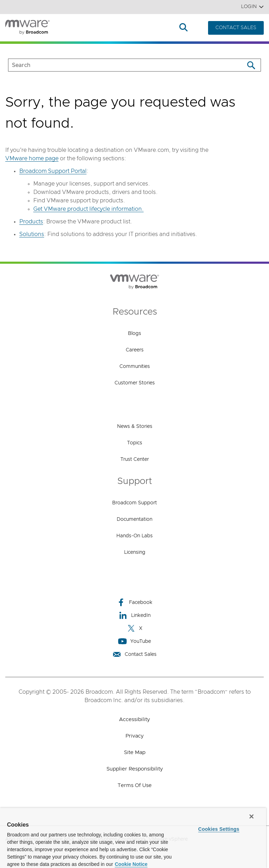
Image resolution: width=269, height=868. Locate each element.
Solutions (104, 28)
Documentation (134, 519)
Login (252, 7)
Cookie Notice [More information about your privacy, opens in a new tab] (131, 864)
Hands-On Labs (134, 536)
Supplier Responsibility (135, 769)
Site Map (135, 752)
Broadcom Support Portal (53, 171)
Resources (158, 28)
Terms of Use (135, 785)
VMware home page (32, 159)
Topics (135, 443)
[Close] (251, 816)
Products (72, 28)
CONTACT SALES (236, 28)
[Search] (251, 65)
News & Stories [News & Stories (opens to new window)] (135, 426)
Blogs (134, 334)
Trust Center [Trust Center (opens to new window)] (135, 459)
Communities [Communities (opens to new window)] (135, 366)
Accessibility (134, 719)
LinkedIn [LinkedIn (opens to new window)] (135, 615)
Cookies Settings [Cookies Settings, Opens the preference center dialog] (219, 829)
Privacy (134, 736)
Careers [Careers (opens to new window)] (135, 350)
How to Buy (130, 28)
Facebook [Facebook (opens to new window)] (134, 602)
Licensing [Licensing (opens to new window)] (135, 552)
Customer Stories (135, 383)
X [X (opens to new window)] (134, 628)
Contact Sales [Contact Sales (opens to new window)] (134, 654)
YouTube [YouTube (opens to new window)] (134, 641)
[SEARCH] (119, 65)
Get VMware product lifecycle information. (88, 209)
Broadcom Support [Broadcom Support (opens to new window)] (134, 503)
